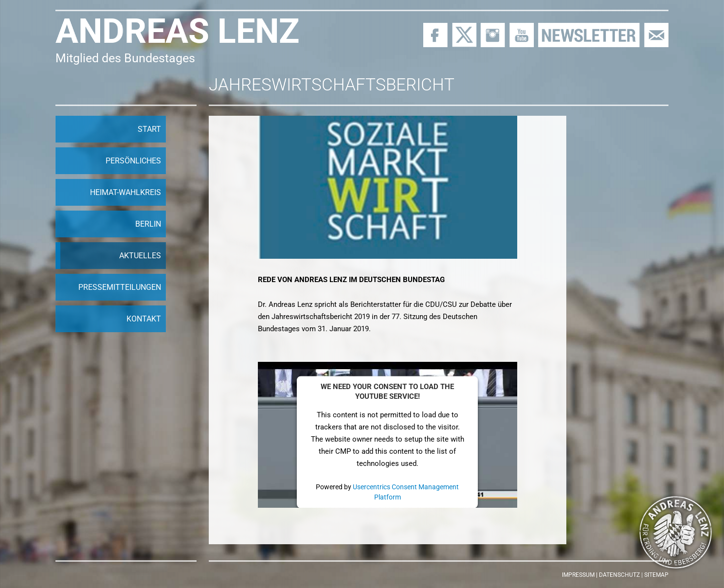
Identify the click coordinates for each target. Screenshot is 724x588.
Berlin (148, 224)
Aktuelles (140, 256)
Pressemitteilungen (120, 287)
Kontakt (144, 319)
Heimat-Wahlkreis (126, 192)
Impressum (578, 575)
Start (149, 129)
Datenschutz (619, 575)
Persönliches (133, 161)
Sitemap (656, 575)
